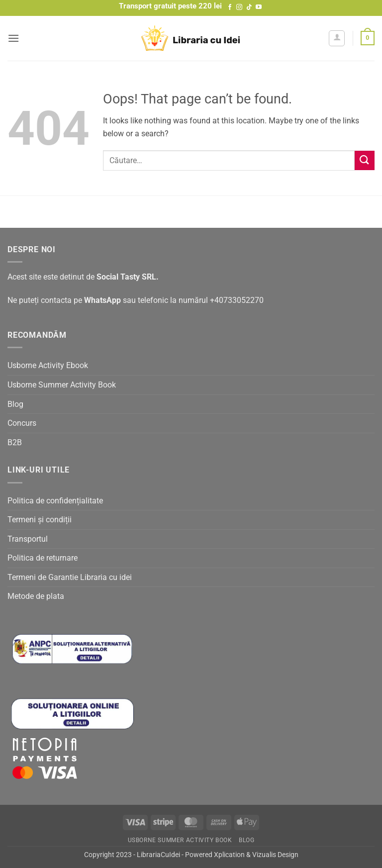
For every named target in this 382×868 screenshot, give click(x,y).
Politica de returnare (43, 558)
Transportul (28, 539)
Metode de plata (36, 596)
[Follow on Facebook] (230, 7)
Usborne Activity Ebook (48, 365)
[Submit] (365, 160)
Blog (15, 404)
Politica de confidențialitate (55, 501)
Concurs (22, 423)
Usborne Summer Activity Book (62, 385)
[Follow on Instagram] (239, 7)
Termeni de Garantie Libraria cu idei (70, 577)
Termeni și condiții (40, 520)
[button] (13, 38)
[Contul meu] (337, 38)
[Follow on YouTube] (259, 7)
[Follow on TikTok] (249, 7)
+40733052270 (237, 300)
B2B (15, 442)
